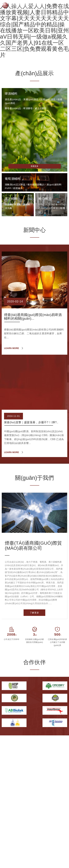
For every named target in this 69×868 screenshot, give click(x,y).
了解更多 (34, 613)
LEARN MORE (11, 348)
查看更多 (34, 166)
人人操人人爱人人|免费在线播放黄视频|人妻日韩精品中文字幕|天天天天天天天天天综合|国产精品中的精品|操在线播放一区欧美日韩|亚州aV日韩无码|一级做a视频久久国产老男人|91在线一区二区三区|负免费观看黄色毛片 (34, 31)
